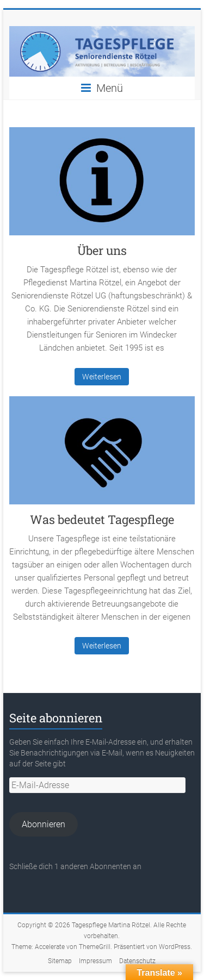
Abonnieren (44, 824)
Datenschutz (137, 961)
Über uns (102, 250)
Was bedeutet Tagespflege (102, 519)
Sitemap (60, 961)
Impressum (95, 961)
